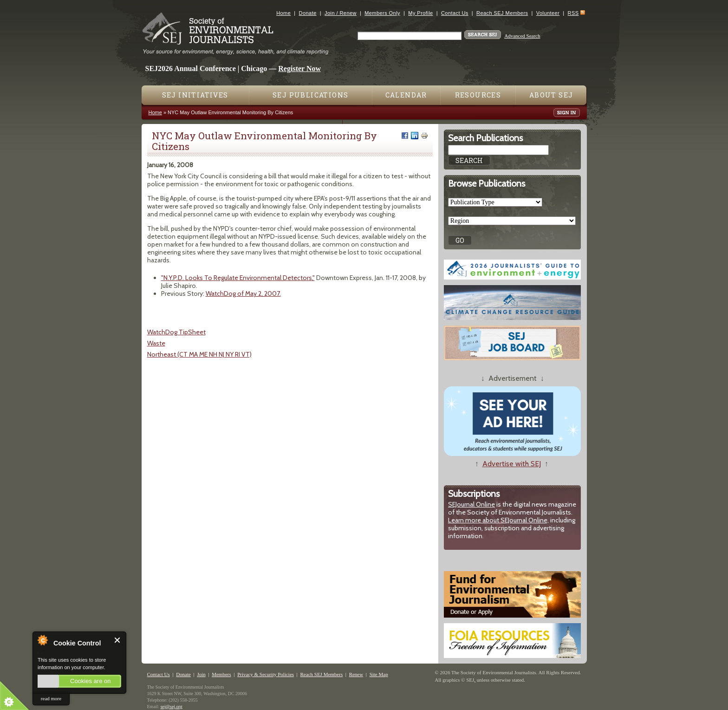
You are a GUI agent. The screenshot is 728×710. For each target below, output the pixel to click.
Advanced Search (522, 36)
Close (118, 640)
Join (201, 674)
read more (51, 698)
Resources (478, 95)
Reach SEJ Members (502, 13)
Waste (156, 343)
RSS (573, 13)
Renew (356, 674)
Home (283, 13)
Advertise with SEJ (512, 464)
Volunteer (548, 13)
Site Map (379, 674)
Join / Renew (341, 13)
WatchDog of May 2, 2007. (243, 293)
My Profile (420, 13)
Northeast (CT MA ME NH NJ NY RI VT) (199, 354)
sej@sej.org (172, 707)
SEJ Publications (310, 95)
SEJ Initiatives (195, 95)
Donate (308, 13)
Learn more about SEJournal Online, (498, 520)
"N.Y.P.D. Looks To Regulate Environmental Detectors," (238, 278)
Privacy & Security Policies (266, 674)
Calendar (406, 95)
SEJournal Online (471, 504)
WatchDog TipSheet (176, 332)
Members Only (382, 13)
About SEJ (551, 95)
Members (221, 674)
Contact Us (455, 13)
